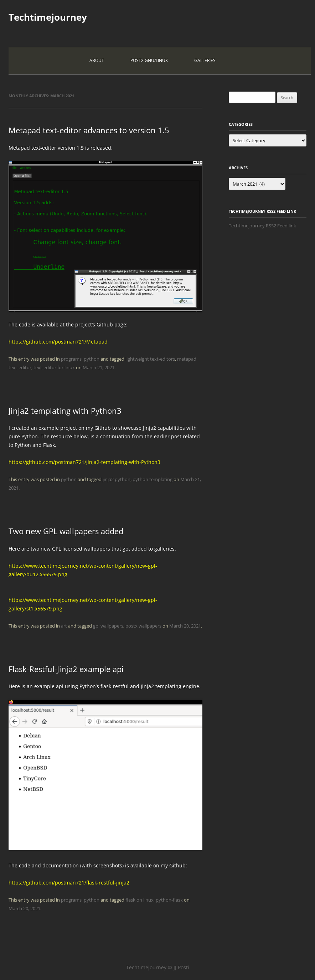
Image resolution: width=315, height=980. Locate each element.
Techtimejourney (48, 17)
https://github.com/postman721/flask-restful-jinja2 (69, 883)
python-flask (169, 900)
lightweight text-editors (150, 359)
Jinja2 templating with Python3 (65, 411)
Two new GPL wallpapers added (66, 531)
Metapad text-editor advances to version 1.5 (89, 130)
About (97, 60)
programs (71, 359)
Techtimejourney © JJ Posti (158, 967)
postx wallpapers (143, 626)
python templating (153, 479)
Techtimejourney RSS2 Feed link (262, 226)
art (64, 626)
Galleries (205, 60)
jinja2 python (117, 479)
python (92, 359)
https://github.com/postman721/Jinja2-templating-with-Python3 (84, 462)
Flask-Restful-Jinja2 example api (66, 669)
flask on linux (140, 900)
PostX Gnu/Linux (149, 60)
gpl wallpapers (108, 626)
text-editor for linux (54, 367)
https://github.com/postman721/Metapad (58, 342)
